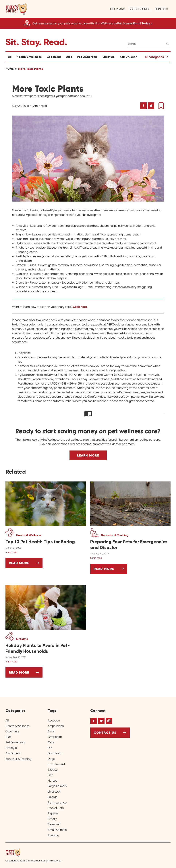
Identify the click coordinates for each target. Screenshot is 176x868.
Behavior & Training (18, 759)
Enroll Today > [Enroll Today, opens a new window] (143, 23)
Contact (162, 9)
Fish (51, 775)
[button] (16, 9)
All (10, 57)
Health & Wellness (29, 57)
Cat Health (55, 737)
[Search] (149, 44)
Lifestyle (109, 57)
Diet (69, 57)
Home (10, 69)
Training (53, 835)
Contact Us (105, 733)
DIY (50, 748)
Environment (56, 764)
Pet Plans (118, 9)
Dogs (51, 759)
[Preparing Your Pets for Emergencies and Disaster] (130, 545)
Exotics (53, 770)
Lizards (53, 797)
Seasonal (54, 824)
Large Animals (57, 786)
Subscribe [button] (140, 9)
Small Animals (57, 830)
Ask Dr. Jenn (128, 57)
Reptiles (53, 813)
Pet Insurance (57, 802)
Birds (51, 731)
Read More (26, 564)
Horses (52, 781)
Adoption (54, 720)
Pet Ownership (87, 57)
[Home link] (34, 853)
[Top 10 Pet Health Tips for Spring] (46, 542)
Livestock (54, 791)
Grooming (54, 57)
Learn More (88, 455)
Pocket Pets (56, 808)
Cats (51, 742)
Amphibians (56, 726)
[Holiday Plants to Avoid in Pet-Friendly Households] (46, 648)
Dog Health (55, 753)
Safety (52, 819)
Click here (80, 307)
